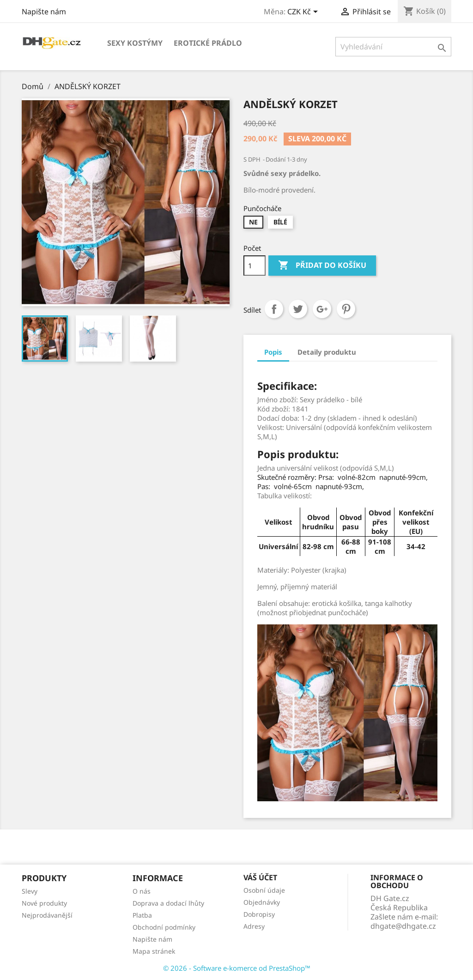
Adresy (254, 926)
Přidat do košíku (322, 266)
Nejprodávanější (47, 915)
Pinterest (346, 309)
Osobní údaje (264, 890)
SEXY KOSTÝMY (135, 43)
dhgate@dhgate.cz (403, 926)
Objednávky (262, 902)
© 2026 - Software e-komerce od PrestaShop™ (237, 968)
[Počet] (255, 266)
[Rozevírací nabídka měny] (304, 12)
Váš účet (260, 877)
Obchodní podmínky (164, 927)
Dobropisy (259, 914)
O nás (142, 891)
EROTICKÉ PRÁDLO (208, 43)
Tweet (298, 309)
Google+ (322, 309)
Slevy (30, 891)
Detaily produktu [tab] (327, 352)
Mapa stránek (154, 951)
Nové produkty (44, 903)
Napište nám (44, 12)
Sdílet (274, 309)
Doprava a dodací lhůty (168, 903)
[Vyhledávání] (393, 47)
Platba (142, 915)
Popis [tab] (273, 352)
